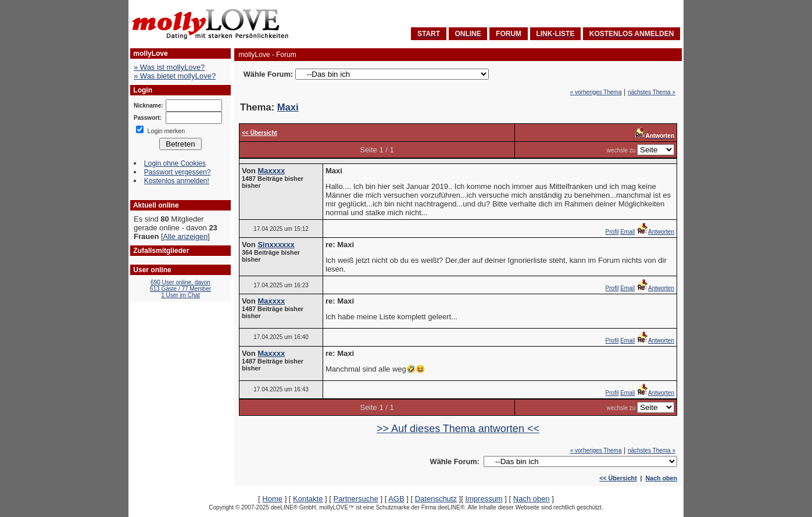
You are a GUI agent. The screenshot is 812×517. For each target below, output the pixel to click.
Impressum (484, 499)
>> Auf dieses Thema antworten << (458, 429)
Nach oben (661, 478)
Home (272, 499)
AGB (396, 499)
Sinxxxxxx (276, 245)
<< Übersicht (618, 478)
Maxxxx (271, 171)
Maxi (288, 107)
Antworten (655, 232)
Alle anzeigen (185, 236)
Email (627, 232)
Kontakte (308, 499)
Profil (612, 232)
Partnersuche (355, 499)
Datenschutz (436, 499)
